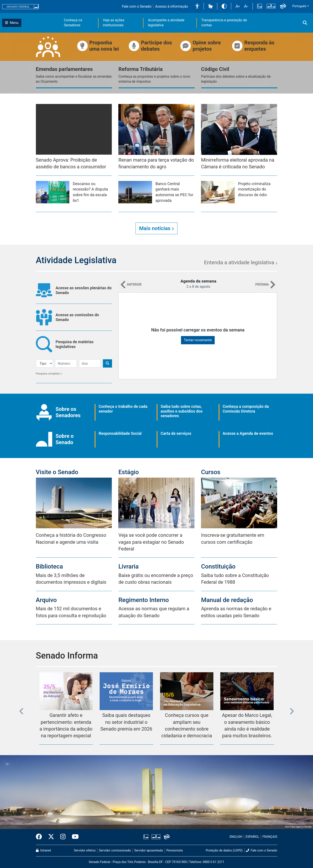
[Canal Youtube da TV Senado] (74, 837)
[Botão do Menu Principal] (12, 23)
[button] (197, 6)
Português (299, 6)
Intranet (44, 850)
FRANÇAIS (270, 837)
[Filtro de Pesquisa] (44, 363)
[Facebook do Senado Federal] (40, 837)
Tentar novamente (198, 340)
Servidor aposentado (149, 850)
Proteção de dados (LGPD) (224, 850)
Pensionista (175, 850)
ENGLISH (236, 837)
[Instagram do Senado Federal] (63, 837)
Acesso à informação (172, 6)
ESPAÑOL (252, 837)
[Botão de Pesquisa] (107, 363)
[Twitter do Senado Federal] (51, 837)
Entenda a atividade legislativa (241, 263)
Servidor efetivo (85, 850)
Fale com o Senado (137, 6)
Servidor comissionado (115, 850)
